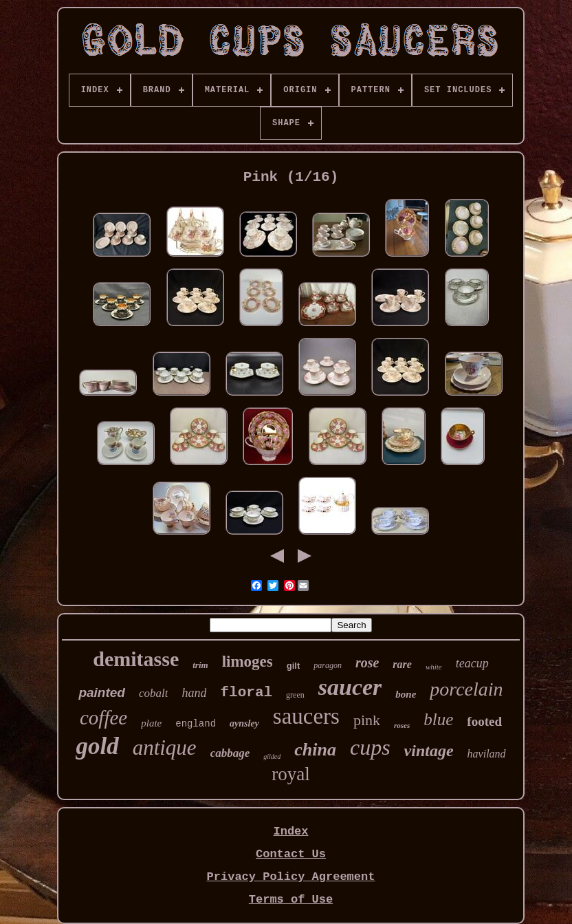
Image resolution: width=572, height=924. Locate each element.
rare (402, 664)
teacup (472, 663)
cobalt (154, 693)
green (295, 695)
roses (402, 725)
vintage (429, 751)
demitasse (136, 659)
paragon (328, 665)
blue (438, 719)
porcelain (466, 689)
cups (370, 747)
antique (165, 748)
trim (200, 665)
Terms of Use (291, 900)
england (196, 724)
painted (102, 692)
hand (194, 693)
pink (367, 720)
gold (97, 746)
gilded (272, 756)
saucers (306, 716)
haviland (487, 754)
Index (290, 831)
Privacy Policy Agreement (291, 877)
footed (484, 721)
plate (151, 723)
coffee (103, 718)
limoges (247, 662)
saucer (350, 687)
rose (367, 663)
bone (406, 694)
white (434, 667)
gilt (294, 666)
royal (290, 774)
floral (246, 692)
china (315, 750)
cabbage (230, 753)
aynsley (244, 723)
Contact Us (291, 854)
